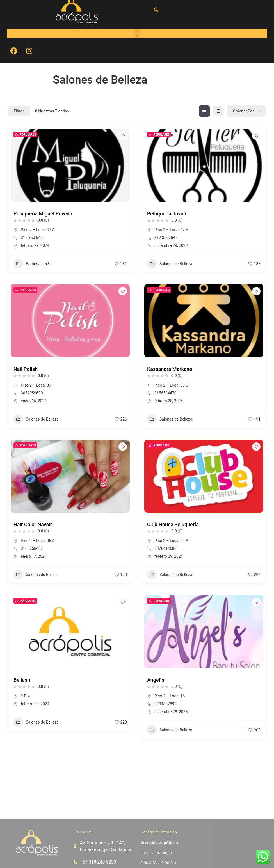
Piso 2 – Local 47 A (38, 230)
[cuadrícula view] (204, 111)
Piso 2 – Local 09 (36, 385)
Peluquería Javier (167, 214)
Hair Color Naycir (33, 524)
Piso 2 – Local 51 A (171, 541)
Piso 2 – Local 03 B (171, 385)
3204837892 (165, 704)
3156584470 (165, 393)
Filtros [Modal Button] (19, 111)
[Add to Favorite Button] (123, 136)
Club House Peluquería (173, 524)
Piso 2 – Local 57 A (171, 230)
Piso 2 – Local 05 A (38, 541)
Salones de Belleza (170, 264)
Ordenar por (243, 111)
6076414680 (165, 548)
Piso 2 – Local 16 (170, 696)
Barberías (28, 264)
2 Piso (26, 696)
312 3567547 (166, 238)
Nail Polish (26, 369)
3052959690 (32, 393)
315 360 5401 (33, 238)
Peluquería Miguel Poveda (43, 214)
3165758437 (32, 548)
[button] (137, 18)
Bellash (22, 680)
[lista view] (218, 111)
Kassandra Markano (170, 369)
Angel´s (156, 680)
